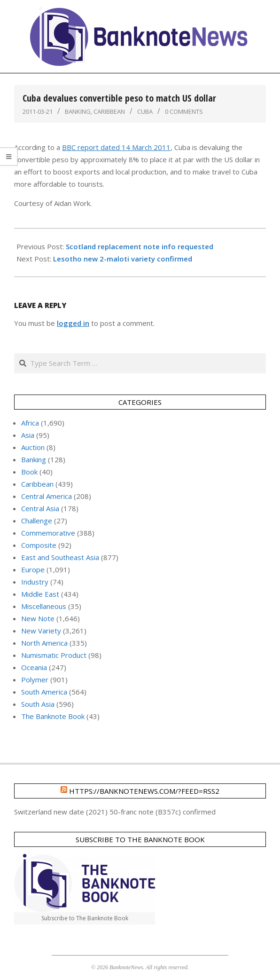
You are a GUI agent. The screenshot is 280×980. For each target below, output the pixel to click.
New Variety (41, 631)
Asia (28, 435)
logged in (73, 323)
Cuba (145, 111)
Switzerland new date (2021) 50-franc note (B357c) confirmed (115, 812)
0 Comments (184, 111)
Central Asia (40, 508)
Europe (33, 569)
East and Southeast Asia (60, 557)
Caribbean (109, 111)
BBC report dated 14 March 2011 (116, 147)
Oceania (34, 667)
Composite (39, 545)
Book (29, 472)
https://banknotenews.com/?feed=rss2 (144, 791)
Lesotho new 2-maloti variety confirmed (123, 259)
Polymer (35, 680)
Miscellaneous (44, 606)
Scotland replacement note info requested (140, 246)
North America (44, 643)
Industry (35, 582)
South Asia (38, 704)
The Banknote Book (53, 716)
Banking (78, 111)
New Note (38, 618)
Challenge (37, 521)
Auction (33, 447)
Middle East (40, 594)
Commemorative (48, 533)
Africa (30, 423)
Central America (47, 496)
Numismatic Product (54, 655)
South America (44, 692)
